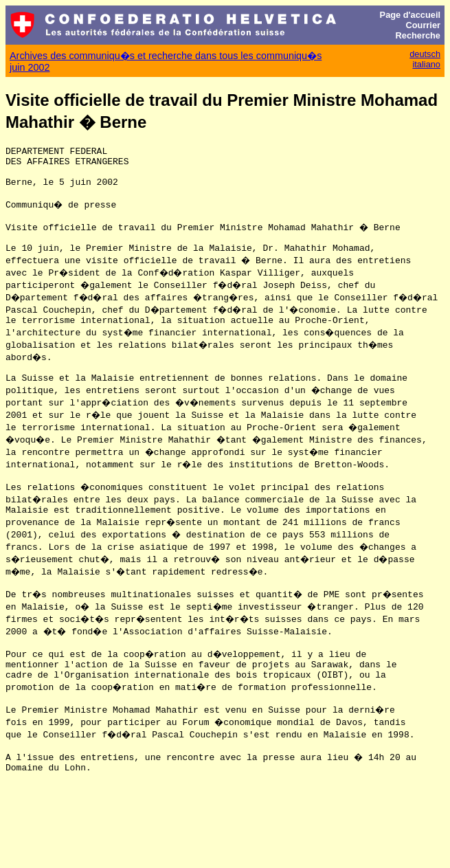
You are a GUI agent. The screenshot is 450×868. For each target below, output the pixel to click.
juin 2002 (30, 67)
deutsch (425, 54)
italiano (426, 64)
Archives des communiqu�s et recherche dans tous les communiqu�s (166, 56)
